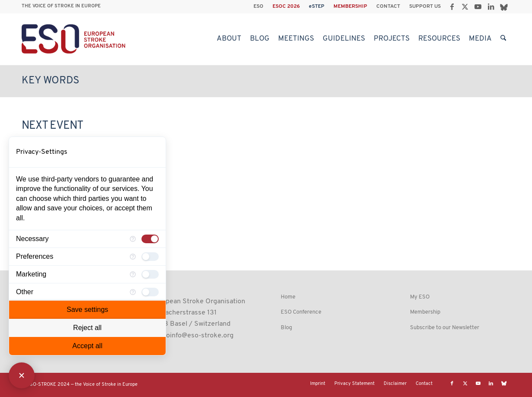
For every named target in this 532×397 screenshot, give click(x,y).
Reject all (87, 328)
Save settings (87, 310)
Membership (425, 312)
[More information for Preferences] (133, 257)
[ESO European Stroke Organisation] (75, 39)
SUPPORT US (425, 6)
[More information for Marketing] (133, 274)
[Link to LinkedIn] (491, 6)
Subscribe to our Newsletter (445, 328)
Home (288, 297)
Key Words (50, 81)
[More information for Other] (133, 292)
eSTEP (317, 6)
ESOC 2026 (286, 6)
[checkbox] (150, 239)
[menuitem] (259, 6)
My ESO (420, 297)
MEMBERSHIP (350, 6)
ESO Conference (301, 312)
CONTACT (388, 6)
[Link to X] (465, 6)
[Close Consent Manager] (22, 375)
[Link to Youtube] (478, 6)
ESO (258, 6)
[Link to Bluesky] (504, 6)
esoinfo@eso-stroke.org (196, 336)
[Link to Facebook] (452, 6)
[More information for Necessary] (133, 239)
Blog (286, 328)
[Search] (503, 39)
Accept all (87, 346)
